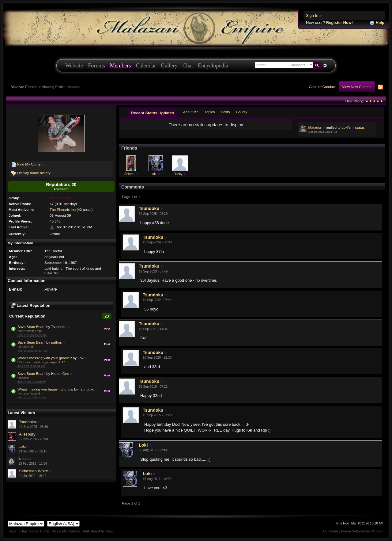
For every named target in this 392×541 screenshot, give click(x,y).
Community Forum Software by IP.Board (353, 531)
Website (74, 66)
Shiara (129, 174)
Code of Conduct (322, 87)
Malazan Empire (24, 87)
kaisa (23, 459)
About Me (191, 112)
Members (121, 66)
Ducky (178, 174)
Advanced (325, 66)
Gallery (169, 66)
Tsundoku (59, 327)
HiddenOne (60, 373)
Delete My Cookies (66, 531)
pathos (57, 342)
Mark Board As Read (98, 531)
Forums (96, 66)
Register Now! (339, 23)
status (360, 127)
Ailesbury (27, 434)
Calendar (146, 66)
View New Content (357, 87)
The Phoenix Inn (63, 210)
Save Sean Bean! (31, 327)
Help (377, 23)
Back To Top (18, 531)
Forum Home (39, 531)
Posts (225, 112)
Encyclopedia (213, 66)
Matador (315, 127)
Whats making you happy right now (45, 389)
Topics (210, 112)
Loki (81, 358)
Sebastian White (34, 471)
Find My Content (27, 165)
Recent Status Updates (153, 113)
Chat (188, 66)
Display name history (31, 173)
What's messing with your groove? (45, 358)
